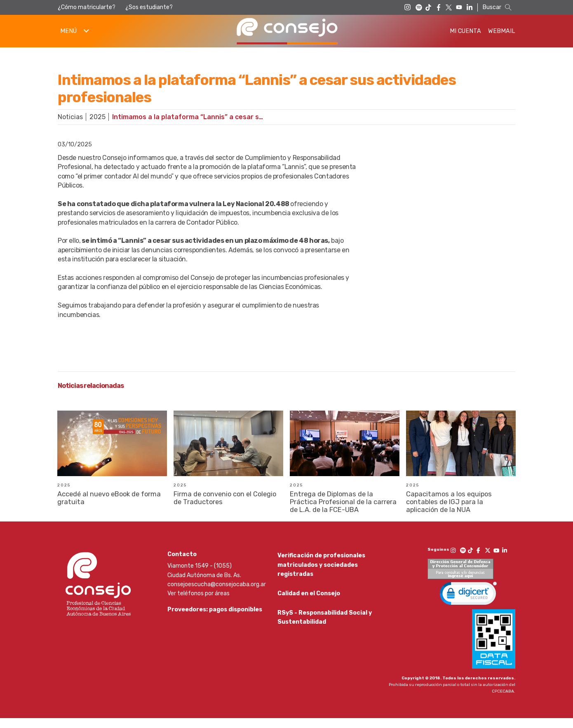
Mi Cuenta (465, 31)
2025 (97, 117)
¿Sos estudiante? (149, 7)
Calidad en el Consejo (309, 605)
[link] (468, 605)
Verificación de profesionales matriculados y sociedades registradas (321, 575)
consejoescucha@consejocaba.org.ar (217, 594)
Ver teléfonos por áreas (198, 603)
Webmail (502, 31)
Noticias (70, 117)
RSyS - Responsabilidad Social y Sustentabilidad (325, 630)
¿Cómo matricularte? (87, 7)
